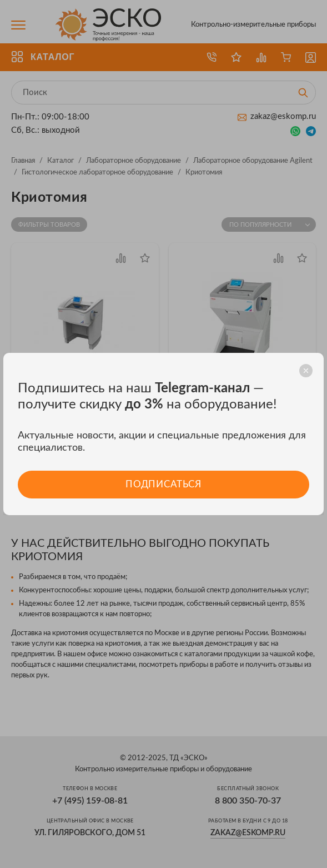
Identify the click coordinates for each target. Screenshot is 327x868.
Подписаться (163, 484)
